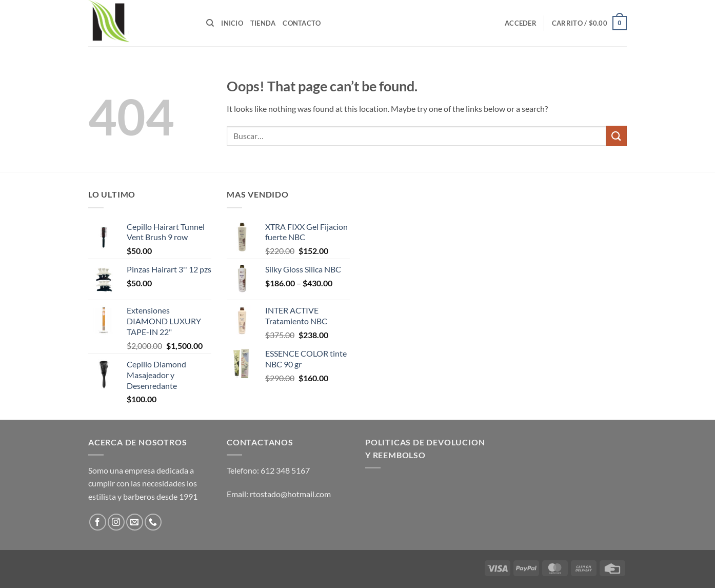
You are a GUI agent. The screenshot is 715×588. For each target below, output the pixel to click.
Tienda (263, 23)
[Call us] (153, 522)
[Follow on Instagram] (116, 522)
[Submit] (617, 136)
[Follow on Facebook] (98, 522)
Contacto (302, 23)
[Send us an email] (135, 522)
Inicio (232, 23)
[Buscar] (210, 23)
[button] (521, 23)
